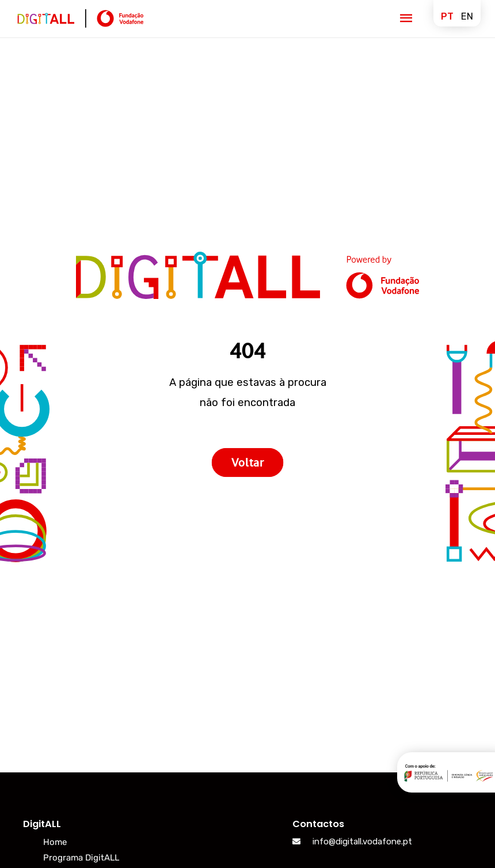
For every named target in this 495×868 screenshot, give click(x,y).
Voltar (247, 462)
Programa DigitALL (81, 858)
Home (55, 842)
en (467, 16)
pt (447, 16)
